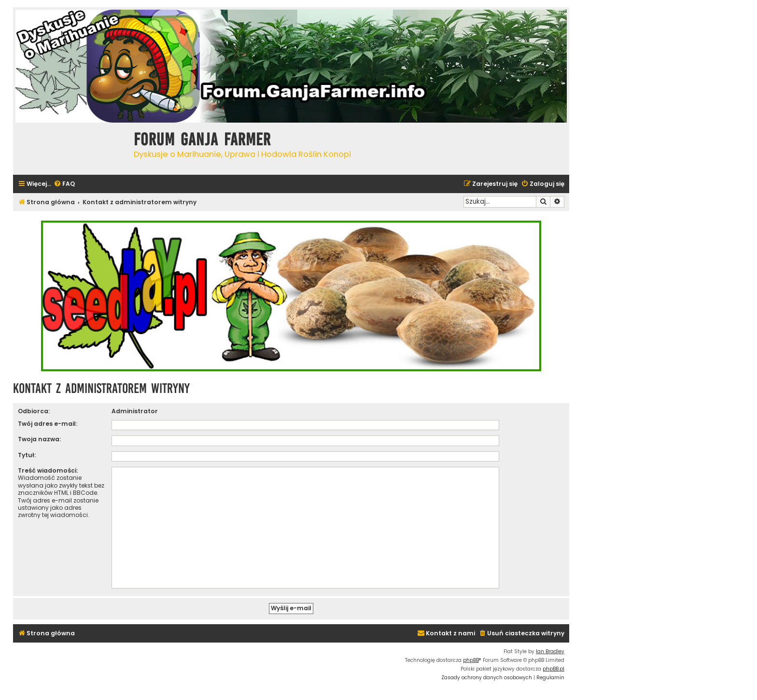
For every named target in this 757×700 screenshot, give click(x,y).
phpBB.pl (554, 669)
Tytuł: (27, 455)
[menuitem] (64, 184)
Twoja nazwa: (39, 439)
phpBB (471, 660)
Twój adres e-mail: (48, 424)
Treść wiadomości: (48, 470)
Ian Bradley (550, 651)
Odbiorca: (34, 411)
